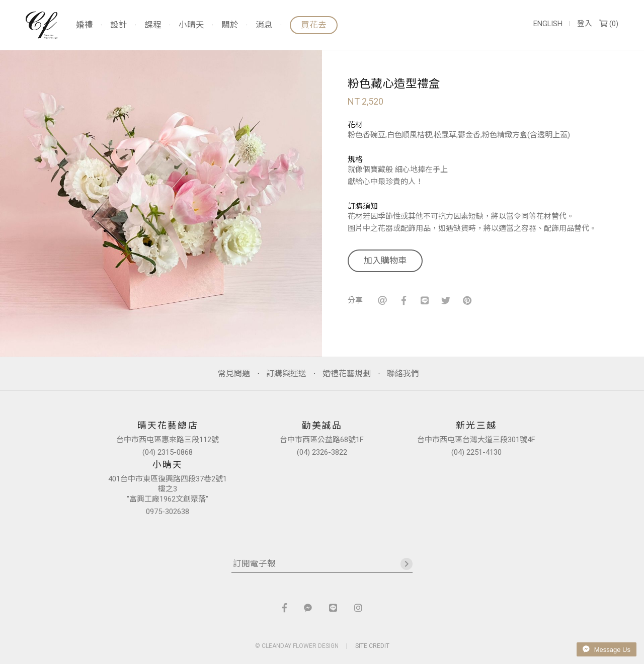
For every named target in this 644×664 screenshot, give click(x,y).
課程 (153, 25)
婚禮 (85, 25)
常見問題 (234, 373)
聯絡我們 (403, 373)
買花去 (314, 25)
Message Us (607, 649)
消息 (264, 25)
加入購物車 (385, 261)
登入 (585, 24)
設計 (119, 25)
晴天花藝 (42, 25)
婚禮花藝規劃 (347, 373)
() (609, 24)
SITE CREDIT (372, 646)
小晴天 (191, 25)
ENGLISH (548, 24)
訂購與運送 (286, 373)
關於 (230, 25)
